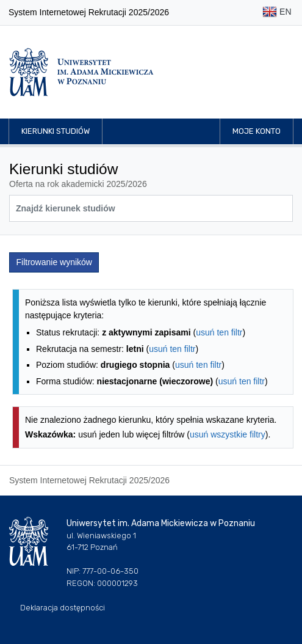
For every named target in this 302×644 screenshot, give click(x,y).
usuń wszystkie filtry (228, 434)
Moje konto (257, 131)
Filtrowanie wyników (54, 262)
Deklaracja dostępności (63, 608)
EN (277, 13)
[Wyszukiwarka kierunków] (151, 208)
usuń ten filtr (219, 332)
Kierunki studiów (56, 131)
